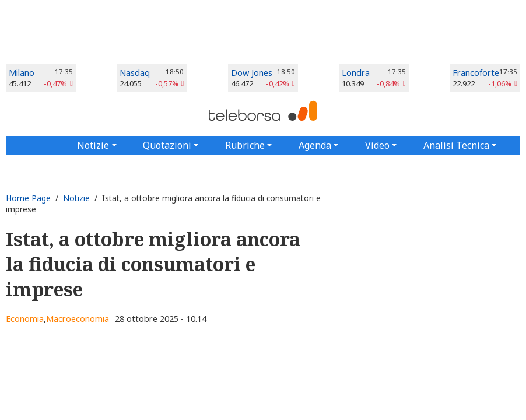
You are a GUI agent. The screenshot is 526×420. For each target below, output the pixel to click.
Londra (356, 73)
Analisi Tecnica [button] (456, 145)
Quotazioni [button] (167, 145)
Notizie (76, 198)
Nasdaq (135, 73)
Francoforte (476, 73)
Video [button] (377, 145)
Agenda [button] (315, 145)
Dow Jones (252, 73)
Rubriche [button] (245, 145)
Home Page (28, 198)
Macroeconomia (78, 319)
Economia (25, 319)
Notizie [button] (93, 145)
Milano (22, 73)
